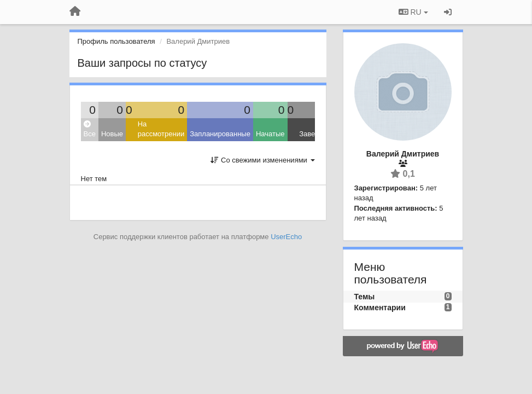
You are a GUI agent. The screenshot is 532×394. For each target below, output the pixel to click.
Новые (112, 134)
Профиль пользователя (116, 41)
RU (413, 12)
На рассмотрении (161, 129)
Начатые (270, 134)
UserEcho (286, 237)
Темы (365, 297)
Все (90, 129)
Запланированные (220, 134)
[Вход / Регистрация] (448, 12)
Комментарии (380, 308)
